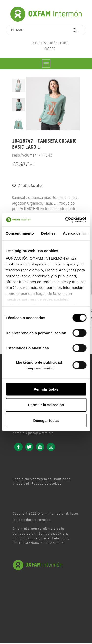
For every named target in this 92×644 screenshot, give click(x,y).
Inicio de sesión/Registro (50, 43)
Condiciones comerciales (32, 479)
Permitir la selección (46, 405)
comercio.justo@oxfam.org (33, 433)
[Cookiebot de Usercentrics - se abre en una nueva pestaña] (66, 220)
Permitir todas (46, 389)
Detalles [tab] (48, 233)
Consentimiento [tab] (20, 233)
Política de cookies (47, 484)
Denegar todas (46, 420)
